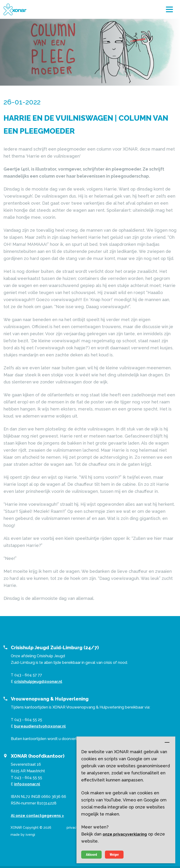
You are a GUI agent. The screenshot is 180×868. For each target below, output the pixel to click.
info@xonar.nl (27, 784)
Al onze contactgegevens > (37, 816)
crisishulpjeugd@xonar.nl (38, 682)
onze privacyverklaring (125, 834)
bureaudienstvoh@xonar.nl (40, 726)
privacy (72, 828)
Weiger (114, 855)
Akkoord (91, 855)
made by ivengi (23, 835)
